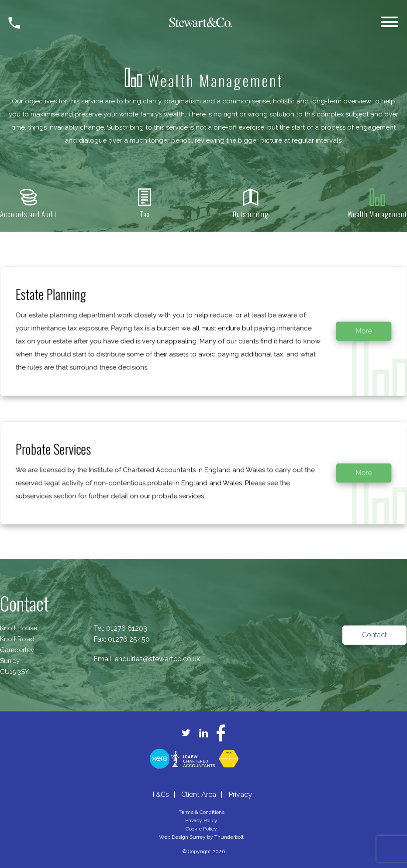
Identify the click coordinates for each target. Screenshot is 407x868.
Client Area (199, 795)
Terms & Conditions (202, 812)
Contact (374, 635)
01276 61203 (127, 628)
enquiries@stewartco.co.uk (157, 659)
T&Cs (160, 795)
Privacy (240, 795)
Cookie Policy (201, 829)
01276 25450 (129, 639)
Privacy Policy (201, 820)
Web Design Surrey (182, 837)
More (351, 340)
